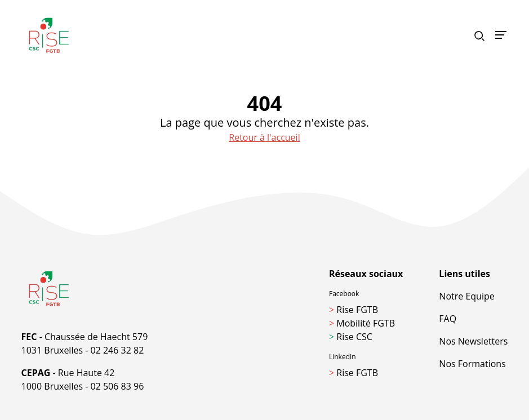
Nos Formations (472, 364)
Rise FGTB (354, 310)
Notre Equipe (466, 296)
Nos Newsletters (473, 341)
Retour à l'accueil (264, 137)
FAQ (448, 319)
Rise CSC (351, 337)
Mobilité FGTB (362, 323)
